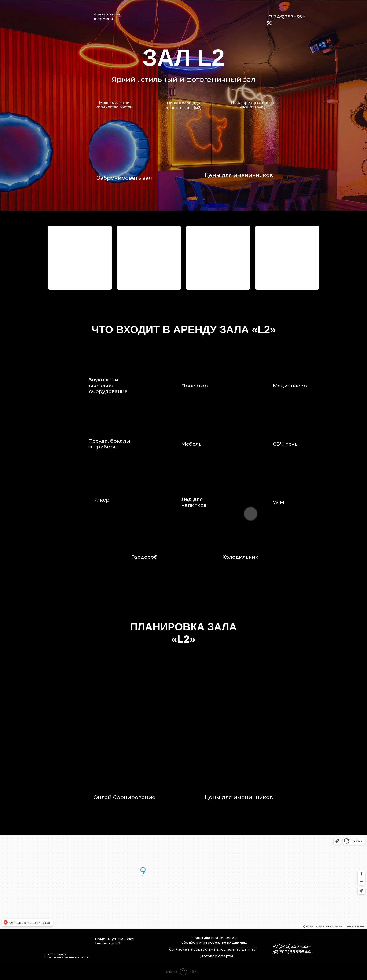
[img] (259, 16)
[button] (80, 258)
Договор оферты (217, 956)
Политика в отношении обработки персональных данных (214, 940)
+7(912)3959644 (292, 952)
